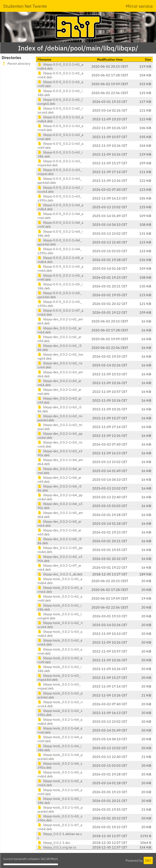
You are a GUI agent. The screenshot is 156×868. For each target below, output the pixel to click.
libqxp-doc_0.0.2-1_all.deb (60, 574)
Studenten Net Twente (25, 6)
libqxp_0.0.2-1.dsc (54, 843)
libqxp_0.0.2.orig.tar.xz (57, 847)
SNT (148, 860)
